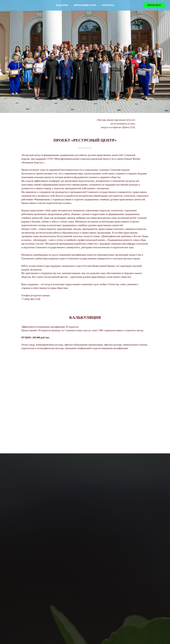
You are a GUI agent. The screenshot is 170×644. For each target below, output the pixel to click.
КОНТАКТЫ (108, 5)
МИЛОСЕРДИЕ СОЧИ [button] (85, 5)
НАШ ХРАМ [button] (62, 5)
